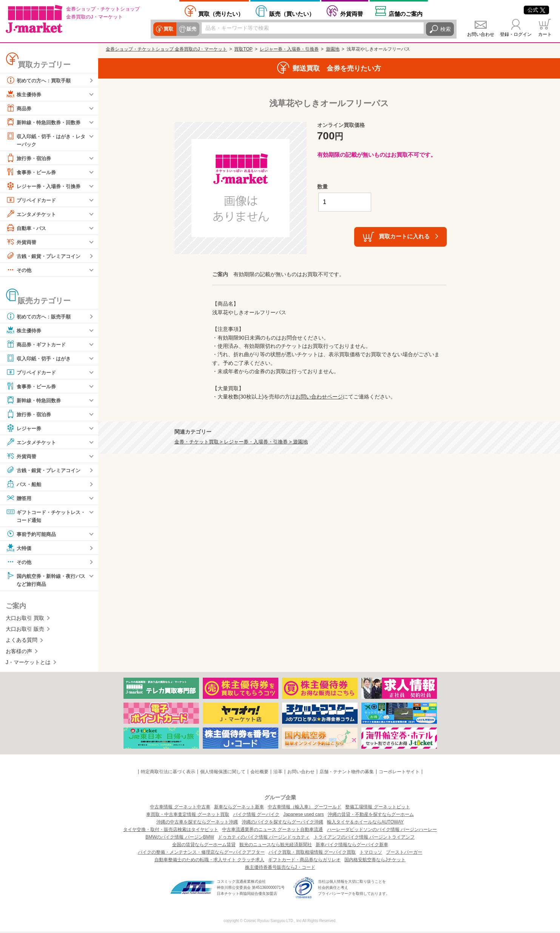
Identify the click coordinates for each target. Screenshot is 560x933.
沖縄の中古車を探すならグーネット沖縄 (197, 823)
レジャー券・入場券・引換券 (46, 186)
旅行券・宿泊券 (30, 158)
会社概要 (259, 773)
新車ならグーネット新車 (239, 808)
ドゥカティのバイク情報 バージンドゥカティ (264, 839)
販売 (191, 29)
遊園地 (333, 49)
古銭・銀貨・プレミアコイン (46, 256)
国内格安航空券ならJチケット (375, 861)
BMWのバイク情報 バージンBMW (180, 839)
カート (545, 34)
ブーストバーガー (404, 854)
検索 (446, 29)
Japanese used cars (303, 816)
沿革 (278, 773)
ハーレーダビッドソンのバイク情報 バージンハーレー (382, 831)
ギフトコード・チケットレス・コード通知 (43, 516)
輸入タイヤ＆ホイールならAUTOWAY (365, 823)
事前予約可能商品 (32, 535)
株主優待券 (25, 94)
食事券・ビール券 (32, 172)
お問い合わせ (481, 34)
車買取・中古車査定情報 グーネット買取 (187, 816)
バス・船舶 (25, 484)
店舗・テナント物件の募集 (347, 773)
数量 (322, 187)
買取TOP (243, 49)
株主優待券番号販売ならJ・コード (280, 869)
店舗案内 (406, 14)
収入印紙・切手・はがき (40, 358)
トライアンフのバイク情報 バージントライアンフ (364, 839)
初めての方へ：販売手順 (40, 317)
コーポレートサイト (399, 773)
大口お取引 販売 (25, 630)
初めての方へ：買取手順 (40, 80)
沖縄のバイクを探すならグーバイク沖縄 (282, 823)
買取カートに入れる (404, 236)
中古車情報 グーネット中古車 (180, 808)
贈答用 (19, 498)
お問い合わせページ (319, 397)
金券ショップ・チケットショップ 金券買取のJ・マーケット (166, 49)
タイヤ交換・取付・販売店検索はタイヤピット (171, 831)
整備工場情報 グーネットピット (377, 808)
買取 (168, 29)
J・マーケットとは (28, 664)
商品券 (19, 108)
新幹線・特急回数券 (35, 400)
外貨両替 (352, 14)
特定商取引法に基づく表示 (168, 773)
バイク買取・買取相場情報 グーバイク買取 (312, 854)
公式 (536, 10)
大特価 (19, 549)
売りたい (221, 14)
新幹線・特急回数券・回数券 (46, 122)
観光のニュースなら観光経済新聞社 (276, 846)
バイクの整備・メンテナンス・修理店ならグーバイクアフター (201, 854)
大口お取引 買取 (25, 619)
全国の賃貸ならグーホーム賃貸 (204, 846)
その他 (19, 270)
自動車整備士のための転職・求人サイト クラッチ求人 (209, 861)
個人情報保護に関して (223, 773)
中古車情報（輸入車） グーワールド (305, 808)
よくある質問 (22, 641)
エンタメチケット (32, 214)
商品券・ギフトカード (38, 344)
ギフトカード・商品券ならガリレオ (304, 861)
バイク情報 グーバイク (256, 816)
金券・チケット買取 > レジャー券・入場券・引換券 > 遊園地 (241, 442)
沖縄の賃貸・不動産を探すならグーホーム (371, 816)
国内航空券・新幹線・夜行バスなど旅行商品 (46, 580)
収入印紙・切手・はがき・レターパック (46, 140)
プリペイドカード (32, 200)
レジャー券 (25, 428)
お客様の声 (19, 652)
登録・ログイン (516, 34)
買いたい (292, 14)
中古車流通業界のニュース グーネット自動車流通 (272, 831)
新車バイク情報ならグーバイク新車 (352, 846)
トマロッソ (371, 854)
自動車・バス (27, 228)
